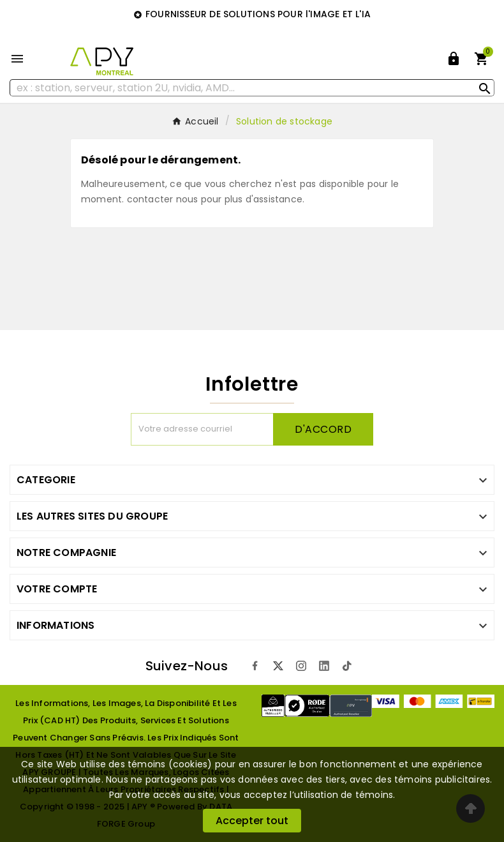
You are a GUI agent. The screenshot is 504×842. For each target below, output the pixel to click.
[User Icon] (454, 59)
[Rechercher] (252, 88)
